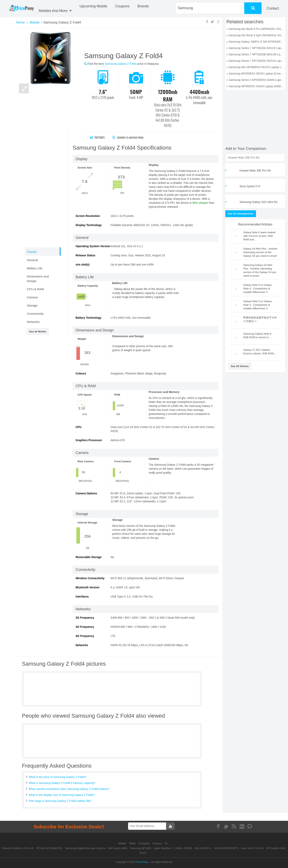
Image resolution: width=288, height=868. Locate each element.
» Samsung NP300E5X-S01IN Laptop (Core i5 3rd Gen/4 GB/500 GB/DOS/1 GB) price (255, 73)
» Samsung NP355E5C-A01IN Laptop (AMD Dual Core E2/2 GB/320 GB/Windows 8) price (255, 86)
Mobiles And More (55, 11)
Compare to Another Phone (132, 137)
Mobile (123, 843)
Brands (143, 6)
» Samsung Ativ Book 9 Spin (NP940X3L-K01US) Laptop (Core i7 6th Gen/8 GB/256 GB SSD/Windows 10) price (255, 35)
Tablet (132, 843)
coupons (122, 6)
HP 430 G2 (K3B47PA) (49, 848)
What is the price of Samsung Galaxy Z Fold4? (58, 777)
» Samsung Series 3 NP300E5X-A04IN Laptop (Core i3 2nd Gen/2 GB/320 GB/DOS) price (255, 80)
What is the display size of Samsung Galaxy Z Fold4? (62, 795)
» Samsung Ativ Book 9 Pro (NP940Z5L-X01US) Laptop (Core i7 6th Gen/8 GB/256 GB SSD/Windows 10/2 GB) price (255, 29)
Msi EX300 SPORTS (227, 848)
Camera (157, 843)
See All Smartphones (241, 214)
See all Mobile (38, 332)
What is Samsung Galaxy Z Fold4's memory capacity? (62, 783)
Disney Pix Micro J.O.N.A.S (18, 848)
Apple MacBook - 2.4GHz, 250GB (173, 848)
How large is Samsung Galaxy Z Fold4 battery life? (60, 801)
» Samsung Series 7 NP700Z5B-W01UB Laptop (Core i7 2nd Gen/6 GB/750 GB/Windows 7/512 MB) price (255, 54)
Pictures (97, 137)
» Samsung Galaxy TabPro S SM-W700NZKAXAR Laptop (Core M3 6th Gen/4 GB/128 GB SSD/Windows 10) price (255, 42)
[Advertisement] (147, 42)
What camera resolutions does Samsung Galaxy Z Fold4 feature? (69, 789)
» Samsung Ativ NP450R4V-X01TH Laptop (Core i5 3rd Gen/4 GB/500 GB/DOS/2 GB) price (255, 67)
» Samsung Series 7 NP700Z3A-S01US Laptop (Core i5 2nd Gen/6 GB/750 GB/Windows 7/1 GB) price (255, 48)
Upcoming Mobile (93, 6)
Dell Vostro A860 (118, 848)
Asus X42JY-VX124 (252, 848)
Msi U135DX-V (203, 848)
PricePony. (143, 862)
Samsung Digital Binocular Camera (85, 848)
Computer (144, 843)
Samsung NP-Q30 (140, 848)
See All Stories (240, 366)
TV (166, 843)
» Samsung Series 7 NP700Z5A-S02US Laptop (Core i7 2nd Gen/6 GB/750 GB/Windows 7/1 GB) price (255, 61)
